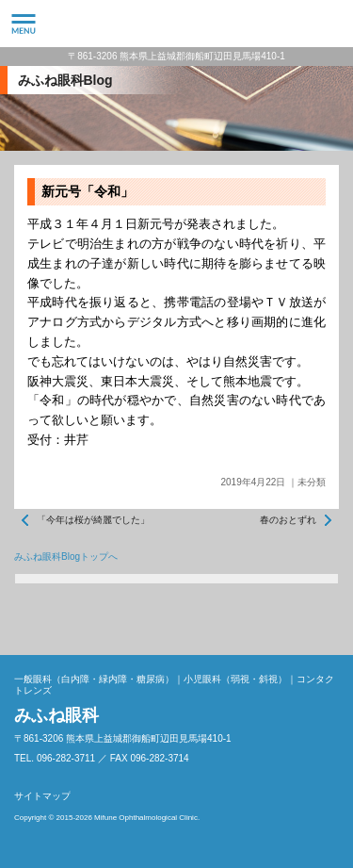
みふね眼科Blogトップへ (66, 557)
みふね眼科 (176, 24)
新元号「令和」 (88, 191)
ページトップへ (320, 622)
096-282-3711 (329, 24)
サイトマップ (42, 796)
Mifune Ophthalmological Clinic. (147, 818)
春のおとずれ (288, 520)
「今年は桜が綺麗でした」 (93, 520)
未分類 (312, 482)
